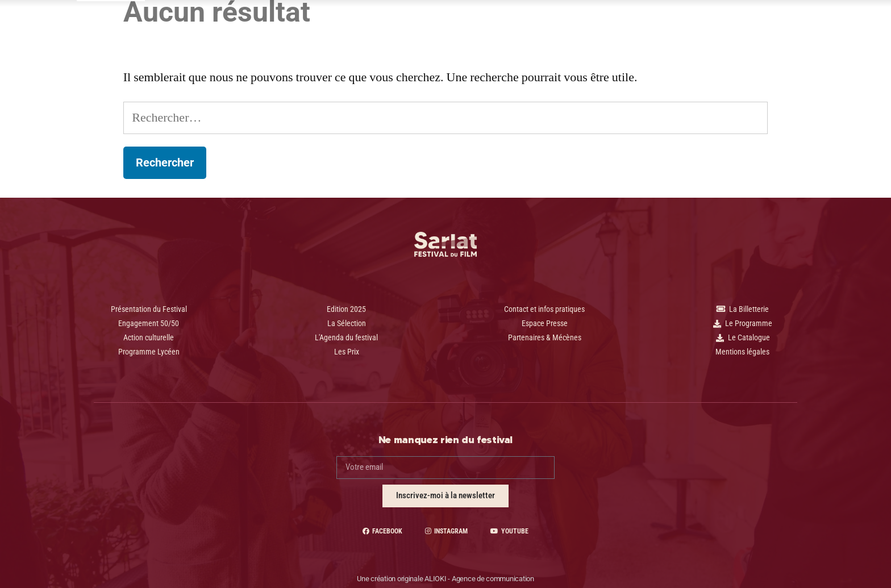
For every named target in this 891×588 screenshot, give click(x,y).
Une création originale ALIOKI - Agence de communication (445, 579)
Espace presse (526, 26)
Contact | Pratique (612, 26)
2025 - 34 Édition (277, 24)
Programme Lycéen (370, 26)
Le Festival (452, 26)
